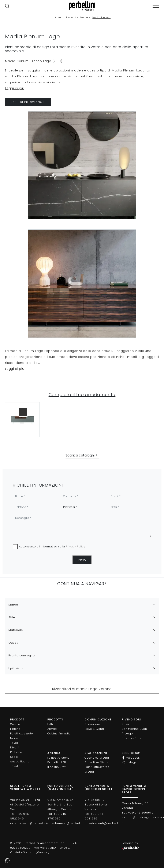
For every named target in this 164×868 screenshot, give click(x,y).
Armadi (53, 729)
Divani (15, 747)
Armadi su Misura (97, 762)
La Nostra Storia (59, 758)
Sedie (14, 757)
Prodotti (71, 17)
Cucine (15, 724)
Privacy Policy (75, 546)
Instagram (131, 762)
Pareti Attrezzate (22, 733)
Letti (50, 724)
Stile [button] (12, 617)
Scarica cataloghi (80, 455)
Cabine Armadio (59, 733)
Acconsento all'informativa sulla (52, 546)
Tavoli (14, 743)
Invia (82, 560)
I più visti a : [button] (17, 668)
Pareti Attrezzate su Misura (98, 769)
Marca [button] (13, 605)
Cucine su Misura (97, 758)
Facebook (131, 758)
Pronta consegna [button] (22, 655)
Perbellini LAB (57, 762)
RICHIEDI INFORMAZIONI (28, 102)
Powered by (131, 846)
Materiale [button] (16, 630)
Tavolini (16, 766)
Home (58, 17)
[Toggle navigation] (156, 6)
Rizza (125, 724)
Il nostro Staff (57, 767)
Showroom (92, 724)
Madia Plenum (101, 17)
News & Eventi (94, 729)
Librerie (15, 729)
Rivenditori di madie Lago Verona (82, 689)
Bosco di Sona (132, 738)
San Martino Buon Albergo (134, 731)
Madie (84, 17)
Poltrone (16, 752)
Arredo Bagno (20, 761)
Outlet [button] (13, 643)
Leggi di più (15, 88)
